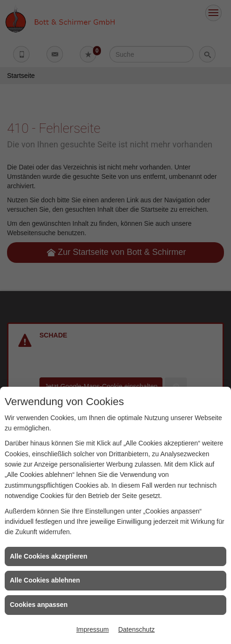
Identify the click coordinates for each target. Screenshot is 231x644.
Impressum (92, 629)
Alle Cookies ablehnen (45, 580)
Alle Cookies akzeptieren (49, 556)
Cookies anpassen (39, 605)
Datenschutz (137, 629)
